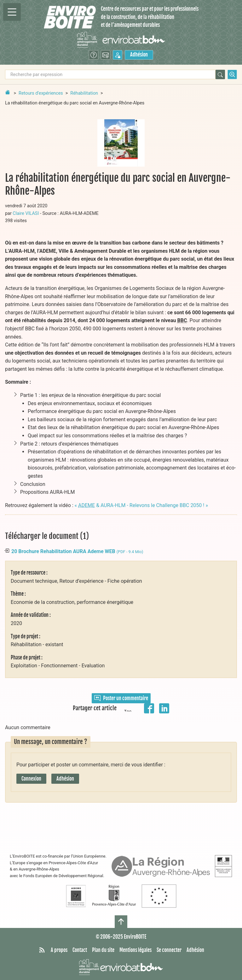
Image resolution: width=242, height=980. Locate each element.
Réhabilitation (84, 93)
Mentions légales (135, 950)
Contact (80, 950)
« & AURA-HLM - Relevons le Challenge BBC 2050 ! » (141, 505)
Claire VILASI (26, 213)
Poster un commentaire (121, 698)
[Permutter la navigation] (12, 12)
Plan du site (103, 950)
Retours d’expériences (41, 93)
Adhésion (139, 55)
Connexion (31, 779)
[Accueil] (70, 17)
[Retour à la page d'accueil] (8, 92)
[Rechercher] (220, 74)
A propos (59, 950)
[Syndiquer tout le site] (42, 950)
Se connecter (169, 950)
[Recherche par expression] (110, 74)
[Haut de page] (121, 922)
